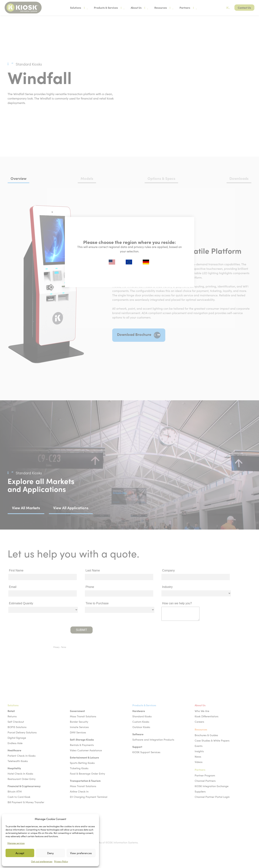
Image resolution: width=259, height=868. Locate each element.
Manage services (16, 843)
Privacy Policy (61, 861)
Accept (20, 853)
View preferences (81, 853)
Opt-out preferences (42, 861)
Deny (50, 853)
